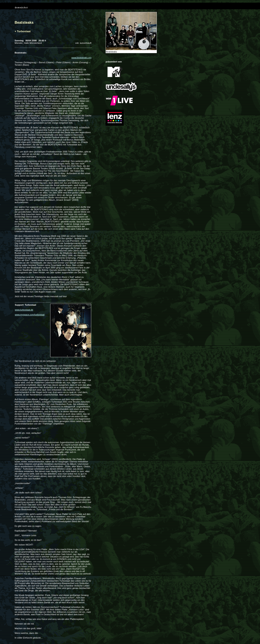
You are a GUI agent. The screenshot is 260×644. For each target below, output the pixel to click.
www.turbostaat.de (24, 310)
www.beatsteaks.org (81, 58)
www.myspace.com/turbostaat (30, 315)
